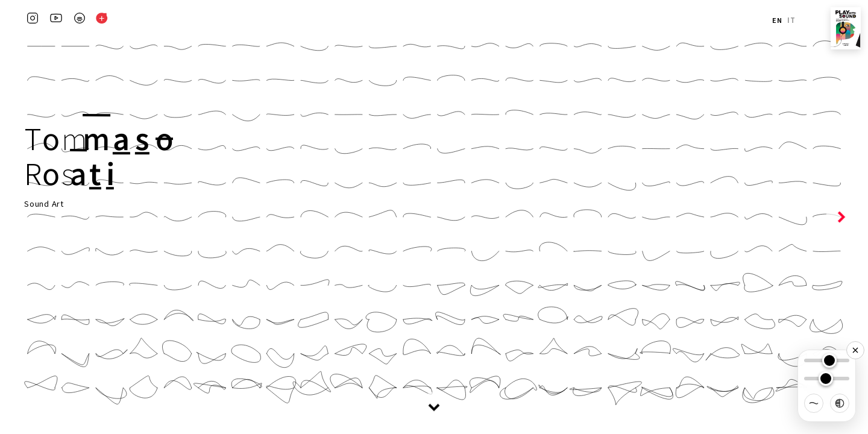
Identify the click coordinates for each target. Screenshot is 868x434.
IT (791, 20)
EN (777, 20)
